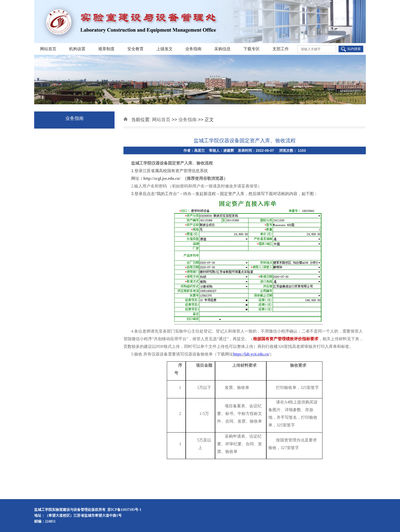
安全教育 (135, 49)
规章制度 (106, 49)
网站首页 (48, 49)
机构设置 (77, 49)
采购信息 (222, 49)
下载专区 (252, 49)
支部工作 (281, 49)
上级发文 (165, 49)
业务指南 (193, 49)
